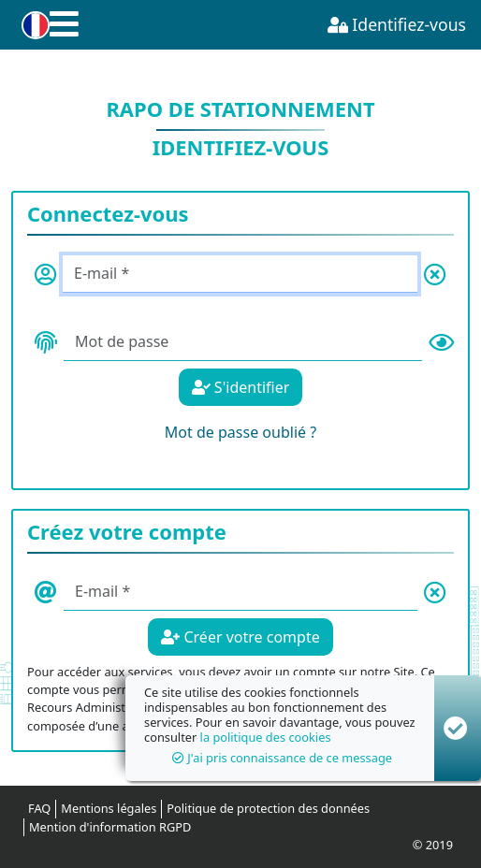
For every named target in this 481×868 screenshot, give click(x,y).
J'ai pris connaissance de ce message (282, 758)
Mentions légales (109, 808)
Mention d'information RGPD (110, 827)
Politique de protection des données (268, 808)
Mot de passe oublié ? (240, 432)
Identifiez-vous (397, 24)
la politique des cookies (266, 737)
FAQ (39, 808)
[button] (32, 25)
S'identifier (241, 387)
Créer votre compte (240, 637)
